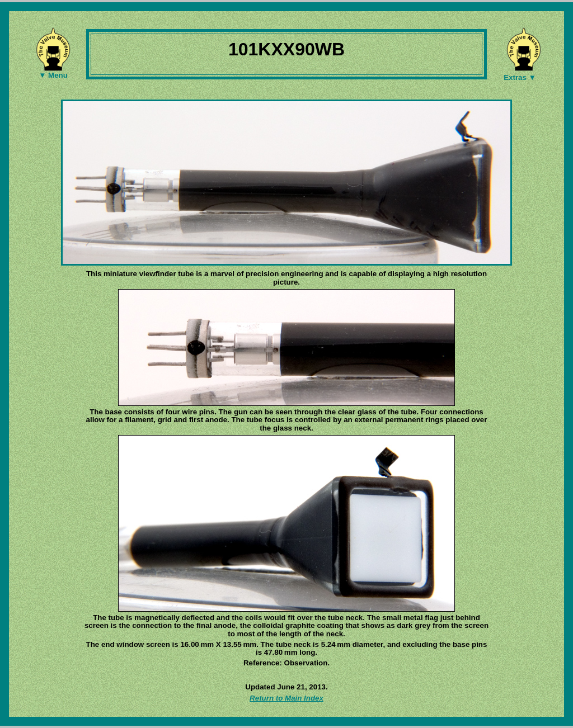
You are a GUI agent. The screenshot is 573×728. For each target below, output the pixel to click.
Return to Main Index (286, 698)
